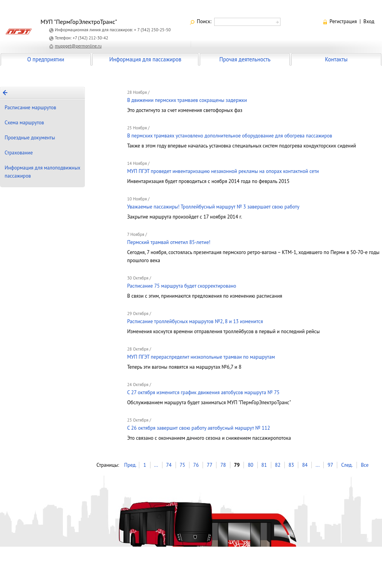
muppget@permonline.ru (78, 46)
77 (210, 465)
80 (250, 465)
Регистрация (343, 21)
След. (347, 465)
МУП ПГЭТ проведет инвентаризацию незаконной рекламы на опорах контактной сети (223, 171)
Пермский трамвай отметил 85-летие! (169, 242)
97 (330, 465)
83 (291, 465)
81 (264, 465)
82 (278, 465)
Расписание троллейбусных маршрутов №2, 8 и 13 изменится (195, 321)
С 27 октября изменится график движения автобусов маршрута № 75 (203, 392)
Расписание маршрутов (30, 108)
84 (305, 465)
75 (183, 465)
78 (223, 465)
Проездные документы (30, 138)
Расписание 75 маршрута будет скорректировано (182, 286)
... (156, 465)
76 (196, 465)
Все (365, 465)
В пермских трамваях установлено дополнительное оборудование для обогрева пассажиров (229, 136)
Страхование (19, 153)
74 (169, 465)
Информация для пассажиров (145, 59)
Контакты (336, 59)
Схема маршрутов (24, 123)
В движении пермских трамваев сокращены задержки (187, 100)
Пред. (130, 465)
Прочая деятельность (245, 59)
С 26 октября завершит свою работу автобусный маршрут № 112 (198, 428)
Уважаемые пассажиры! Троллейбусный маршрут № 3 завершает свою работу (213, 207)
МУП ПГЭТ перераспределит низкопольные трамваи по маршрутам (201, 357)
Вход (369, 21)
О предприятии (46, 59)
